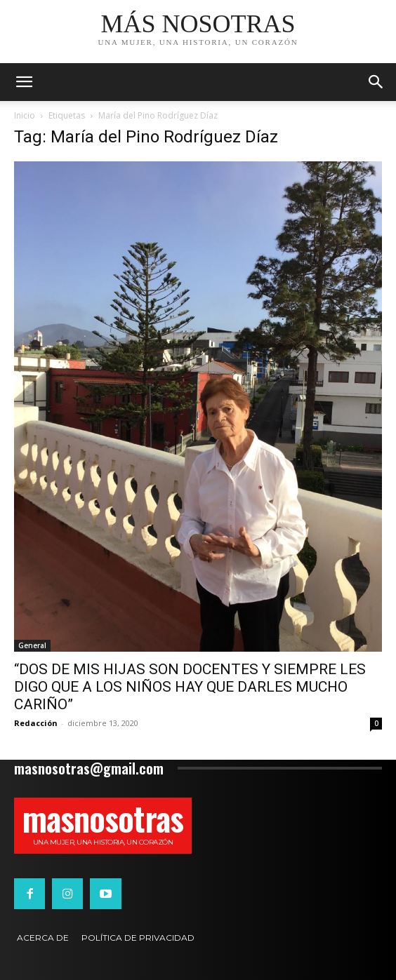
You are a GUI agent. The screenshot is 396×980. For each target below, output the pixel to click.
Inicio (25, 115)
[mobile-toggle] (24, 82)
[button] (376, 82)
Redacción (36, 723)
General (32, 645)
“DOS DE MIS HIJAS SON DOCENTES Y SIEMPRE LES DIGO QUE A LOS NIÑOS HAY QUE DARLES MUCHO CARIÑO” (190, 687)
